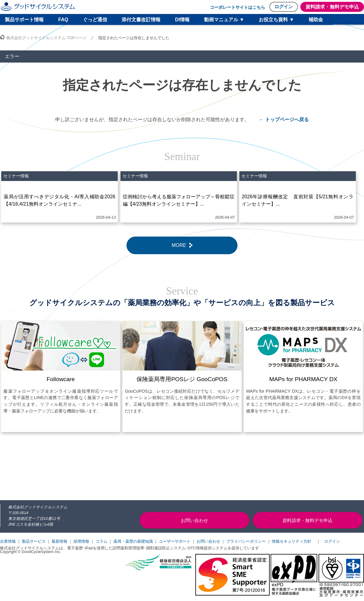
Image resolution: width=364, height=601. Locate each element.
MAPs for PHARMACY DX (303, 379)
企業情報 (8, 541)
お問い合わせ (208, 541)
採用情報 (81, 541)
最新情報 (59, 541)
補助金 (316, 20)
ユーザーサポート (175, 541)
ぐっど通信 (95, 20)
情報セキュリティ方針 (292, 541)
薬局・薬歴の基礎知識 (133, 541)
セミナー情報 (16, 176)
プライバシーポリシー (246, 541)
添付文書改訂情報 (141, 20)
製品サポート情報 (24, 20)
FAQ (63, 20)
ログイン (284, 7)
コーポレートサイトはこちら (238, 7)
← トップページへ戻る (284, 120)
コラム (101, 541)
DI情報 (182, 20)
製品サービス (34, 541)
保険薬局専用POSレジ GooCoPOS (182, 379)
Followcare (61, 379)
